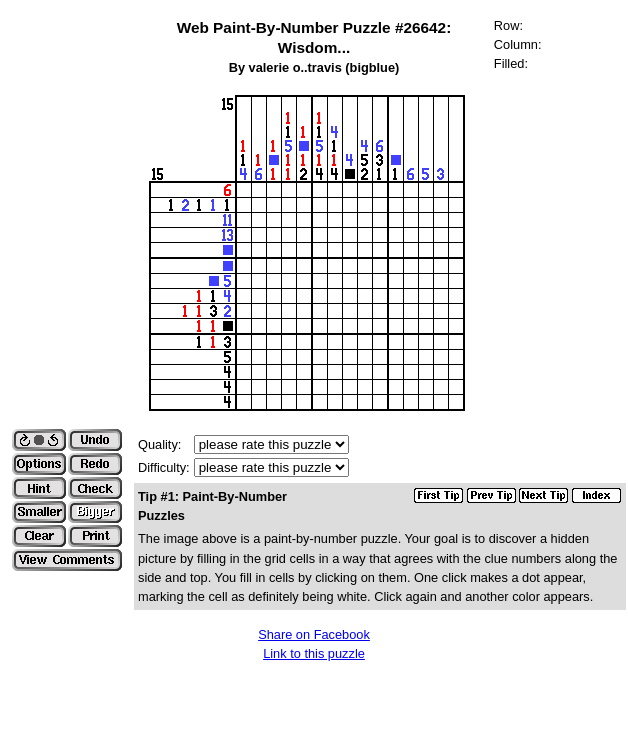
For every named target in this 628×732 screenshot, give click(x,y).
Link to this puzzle (314, 653)
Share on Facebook (314, 634)
